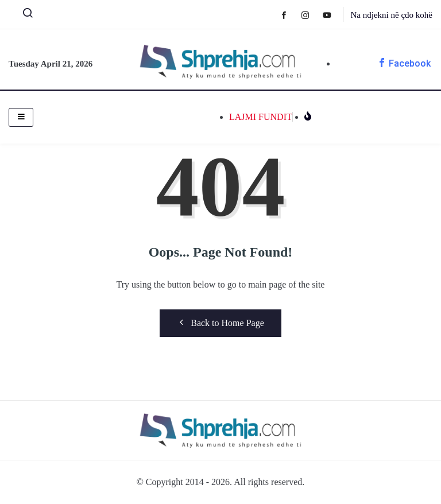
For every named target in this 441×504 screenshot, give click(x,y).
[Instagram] (311, 15)
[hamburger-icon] (21, 117)
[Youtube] (333, 15)
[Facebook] (290, 15)
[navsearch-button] (23, 15)
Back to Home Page (220, 323)
